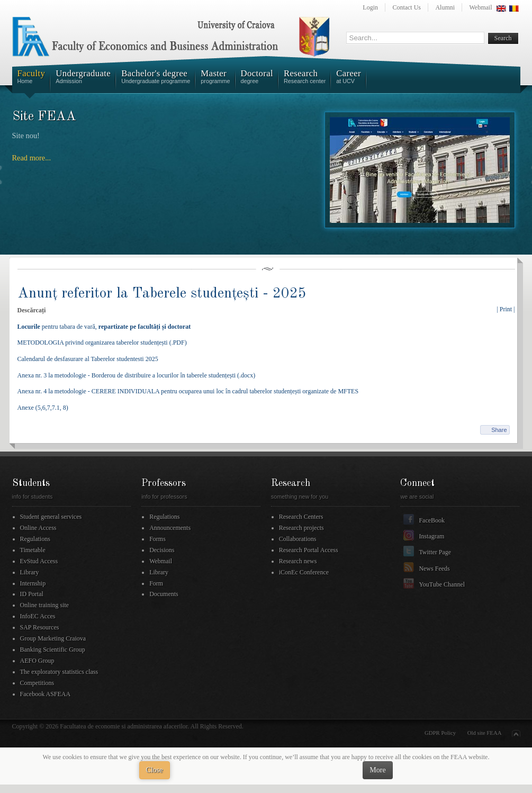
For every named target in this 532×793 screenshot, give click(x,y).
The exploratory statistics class (59, 672)
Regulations (35, 539)
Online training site (45, 605)
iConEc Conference (304, 572)
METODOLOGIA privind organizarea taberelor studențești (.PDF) (102, 343)
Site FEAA (44, 117)
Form (156, 583)
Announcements (170, 528)
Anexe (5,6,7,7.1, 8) (43, 408)
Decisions (162, 550)
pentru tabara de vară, (104, 327)
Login (370, 7)
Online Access (38, 528)
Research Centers (301, 517)
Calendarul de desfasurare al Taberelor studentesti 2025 (88, 359)
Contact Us (407, 7)
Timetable (33, 550)
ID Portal (32, 594)
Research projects (301, 528)
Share (499, 430)
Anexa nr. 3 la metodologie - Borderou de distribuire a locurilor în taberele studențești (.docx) (137, 375)
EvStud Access (39, 561)
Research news (298, 561)
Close (155, 770)
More (377, 770)
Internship (33, 583)
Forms (157, 539)
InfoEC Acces (38, 616)
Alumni (445, 7)
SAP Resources (40, 627)
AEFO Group (37, 661)
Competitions (37, 683)
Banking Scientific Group (53, 650)
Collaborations (298, 539)
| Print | (506, 309)
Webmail (480, 7)
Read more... (32, 158)
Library (30, 572)
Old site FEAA (485, 733)
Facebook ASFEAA (46, 694)
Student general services (51, 517)
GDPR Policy (440, 733)
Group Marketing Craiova (53, 638)
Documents (164, 594)
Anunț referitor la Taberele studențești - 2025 (162, 294)
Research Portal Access (309, 550)
